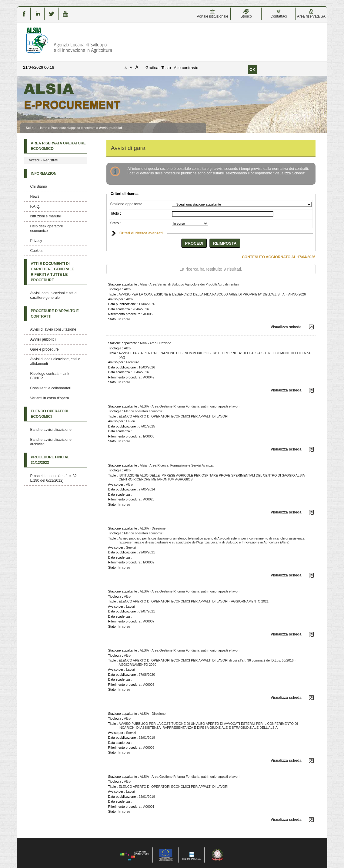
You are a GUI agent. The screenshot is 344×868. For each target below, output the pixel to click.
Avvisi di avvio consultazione (53, 329)
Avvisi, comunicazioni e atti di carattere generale (54, 295)
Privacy (36, 241)
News (35, 196)
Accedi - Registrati (43, 160)
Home (43, 128)
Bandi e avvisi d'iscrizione (51, 430)
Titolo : (116, 213)
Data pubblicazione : (123, 304)
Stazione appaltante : (127, 204)
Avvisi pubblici (43, 339)
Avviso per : (117, 299)
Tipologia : (116, 289)
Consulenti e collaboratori (51, 388)
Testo (166, 68)
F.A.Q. (35, 206)
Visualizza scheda (286, 327)
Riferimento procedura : (125, 314)
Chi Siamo (39, 186)
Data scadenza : (120, 309)
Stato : (116, 223)
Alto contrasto (186, 68)
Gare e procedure (45, 349)
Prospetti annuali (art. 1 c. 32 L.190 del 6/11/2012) (53, 478)
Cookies (37, 251)
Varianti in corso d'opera (50, 398)
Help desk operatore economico (47, 228)
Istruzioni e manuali (46, 216)
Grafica (152, 68)
